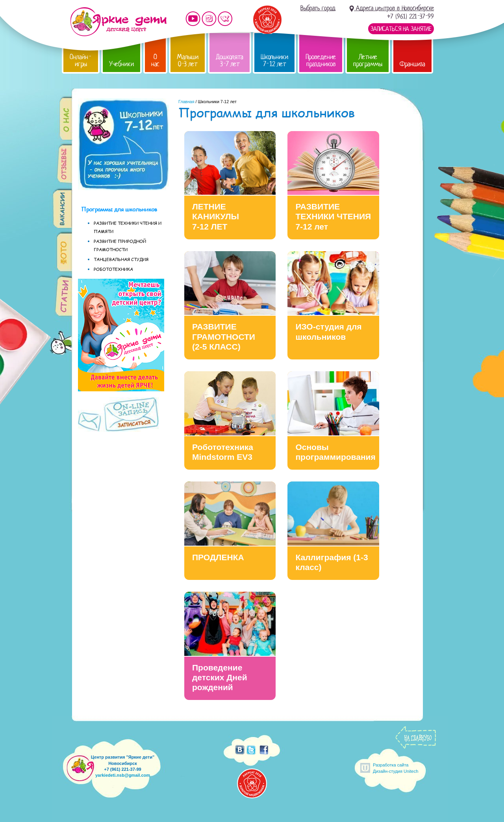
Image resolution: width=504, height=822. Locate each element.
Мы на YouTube (193, 19)
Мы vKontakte (225, 19)
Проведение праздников (321, 60)
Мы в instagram (209, 19)
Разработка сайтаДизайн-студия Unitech (396, 768)
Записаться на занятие (401, 29)
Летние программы (368, 60)
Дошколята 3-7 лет (230, 60)
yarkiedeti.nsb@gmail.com (123, 775)
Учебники (121, 64)
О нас (155, 60)
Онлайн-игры (81, 60)
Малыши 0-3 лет (188, 60)
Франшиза (412, 64)
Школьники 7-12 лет (274, 60)
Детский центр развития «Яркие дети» (118, 22)
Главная (186, 102)
